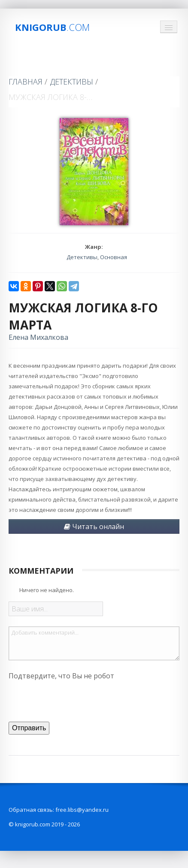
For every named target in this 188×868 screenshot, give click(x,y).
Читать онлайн (94, 526)
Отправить (29, 728)
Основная (114, 257)
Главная (26, 82)
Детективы (72, 82)
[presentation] (74, 700)
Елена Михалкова (38, 337)
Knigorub (52, 27)
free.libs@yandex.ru (82, 810)
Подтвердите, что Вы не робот (61, 676)
